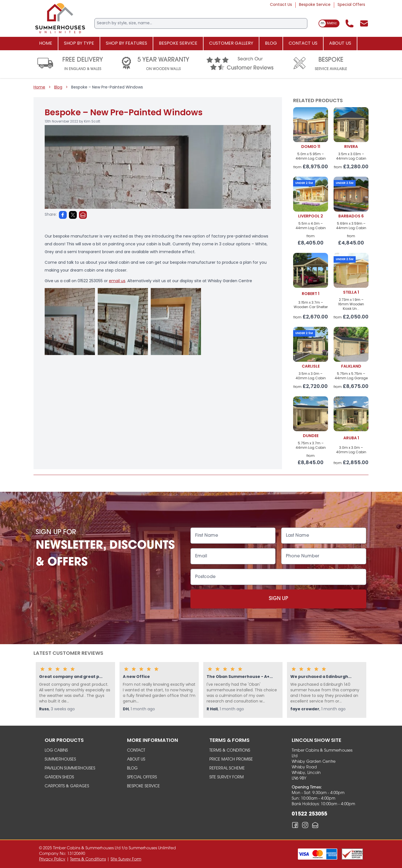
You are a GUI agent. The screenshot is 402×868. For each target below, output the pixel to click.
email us (117, 281)
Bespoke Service (315, 5)
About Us (340, 44)
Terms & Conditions (230, 751)
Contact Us (281, 5)
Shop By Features (126, 44)
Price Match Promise (231, 760)
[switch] (329, 23)
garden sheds (59, 777)
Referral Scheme (227, 769)
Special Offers (351, 5)
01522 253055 (309, 814)
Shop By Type (79, 44)
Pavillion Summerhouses (70, 769)
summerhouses (60, 760)
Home (46, 44)
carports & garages (67, 786)
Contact (136, 751)
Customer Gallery (231, 44)
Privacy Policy (52, 859)
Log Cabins (56, 751)
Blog (271, 44)
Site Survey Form (227, 777)
